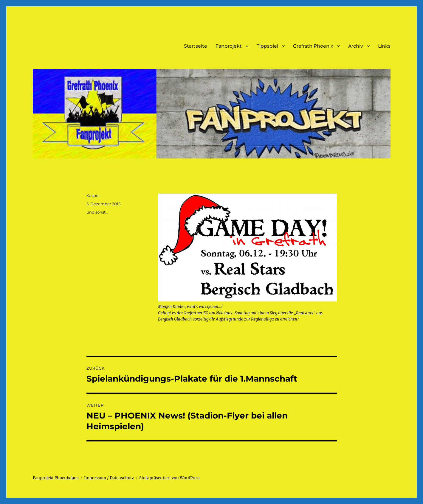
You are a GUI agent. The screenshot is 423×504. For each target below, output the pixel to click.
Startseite (196, 46)
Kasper (93, 195)
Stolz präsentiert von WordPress (170, 478)
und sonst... (97, 212)
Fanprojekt (229, 46)
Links (384, 46)
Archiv (356, 46)
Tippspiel (267, 46)
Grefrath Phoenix (313, 46)
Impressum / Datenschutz (109, 478)
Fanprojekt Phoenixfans (56, 478)
